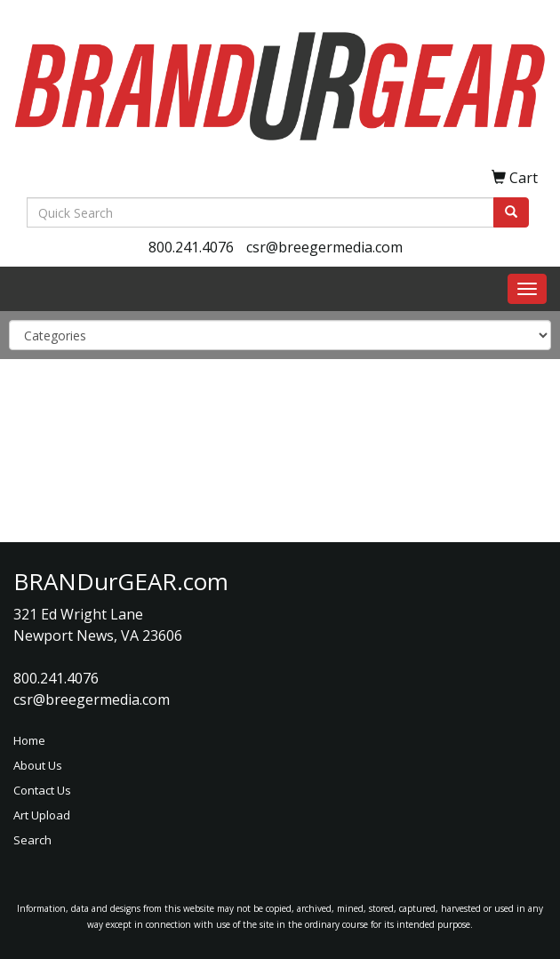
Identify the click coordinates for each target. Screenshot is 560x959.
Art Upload (42, 815)
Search (32, 840)
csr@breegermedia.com (324, 247)
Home (29, 740)
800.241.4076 (191, 247)
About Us (38, 765)
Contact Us (42, 790)
